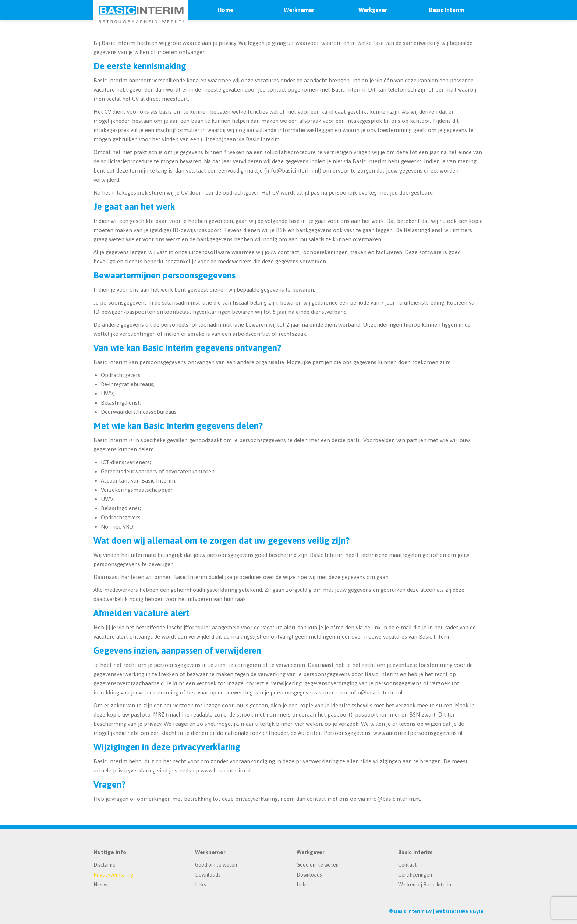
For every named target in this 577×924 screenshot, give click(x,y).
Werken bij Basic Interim (425, 885)
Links (201, 885)
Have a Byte (470, 911)
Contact (408, 865)
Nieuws (102, 885)
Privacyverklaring (113, 875)
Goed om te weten (216, 865)
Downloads (208, 875)
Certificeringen (415, 875)
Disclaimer (105, 865)
